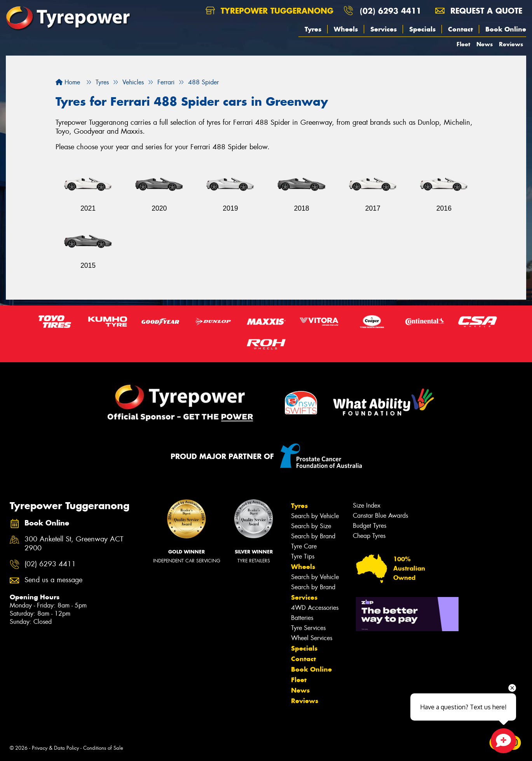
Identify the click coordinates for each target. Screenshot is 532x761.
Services (384, 29)
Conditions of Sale (103, 748)
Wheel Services (312, 638)
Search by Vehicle (315, 516)
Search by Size (311, 526)
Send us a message (53, 580)
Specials (422, 29)
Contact (460, 29)
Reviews (511, 44)
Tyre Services (308, 628)
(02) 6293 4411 (391, 11)
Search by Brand (313, 536)
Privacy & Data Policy (55, 748)
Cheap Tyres (369, 536)
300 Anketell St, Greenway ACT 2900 (74, 544)
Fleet (463, 44)
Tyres (313, 29)
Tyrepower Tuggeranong (269, 11)
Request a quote (479, 11)
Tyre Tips (303, 556)
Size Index (367, 505)
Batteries (302, 618)
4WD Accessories (315, 608)
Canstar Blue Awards (380, 516)
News (485, 44)
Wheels (346, 29)
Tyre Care (304, 546)
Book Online (506, 29)
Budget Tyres (370, 526)
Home (68, 82)
